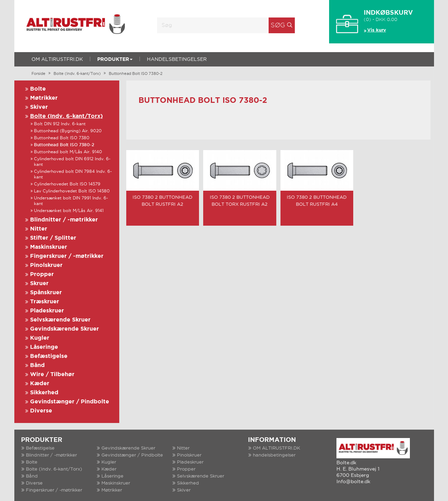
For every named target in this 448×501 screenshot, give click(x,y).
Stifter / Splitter (53, 238)
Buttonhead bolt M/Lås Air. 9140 (68, 152)
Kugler (40, 338)
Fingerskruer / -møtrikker (67, 256)
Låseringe (44, 347)
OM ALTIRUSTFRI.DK (57, 59)
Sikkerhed (44, 393)
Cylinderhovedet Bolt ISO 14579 (67, 184)
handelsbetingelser (177, 59)
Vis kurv (377, 30)
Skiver (39, 107)
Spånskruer (46, 293)
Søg (278, 26)
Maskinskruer (49, 247)
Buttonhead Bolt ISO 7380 (62, 138)
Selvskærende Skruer (60, 320)
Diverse (41, 411)
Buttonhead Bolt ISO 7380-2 (136, 74)
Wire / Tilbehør (52, 375)
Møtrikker (44, 98)
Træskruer (45, 302)
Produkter (115, 59)
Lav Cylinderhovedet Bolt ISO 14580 (72, 191)
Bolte (38, 89)
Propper (42, 274)
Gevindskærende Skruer (65, 329)
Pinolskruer (46, 265)
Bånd (37, 365)
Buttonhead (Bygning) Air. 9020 (68, 131)
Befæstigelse (49, 356)
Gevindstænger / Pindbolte (70, 402)
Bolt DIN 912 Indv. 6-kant (60, 124)
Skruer (39, 284)
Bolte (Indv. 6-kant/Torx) (77, 74)
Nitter (39, 229)
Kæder (40, 384)
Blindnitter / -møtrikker (64, 220)
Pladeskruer (47, 311)
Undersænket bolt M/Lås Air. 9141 (69, 211)
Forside (38, 74)
